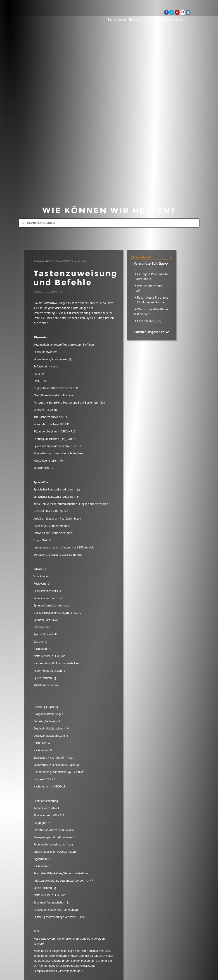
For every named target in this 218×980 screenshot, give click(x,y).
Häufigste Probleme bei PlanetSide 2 (152, 276)
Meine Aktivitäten (142, 20)
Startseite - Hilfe (43, 261)
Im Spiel (82, 261)
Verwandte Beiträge (151, 263)
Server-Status (117, 20)
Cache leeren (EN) (149, 321)
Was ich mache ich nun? (148, 288)
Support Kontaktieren (173, 20)
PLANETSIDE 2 (65, 261)
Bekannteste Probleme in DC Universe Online (151, 300)
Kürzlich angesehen (151, 332)
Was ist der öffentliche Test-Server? (151, 312)
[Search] (109, 223)
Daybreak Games (39, 13)
